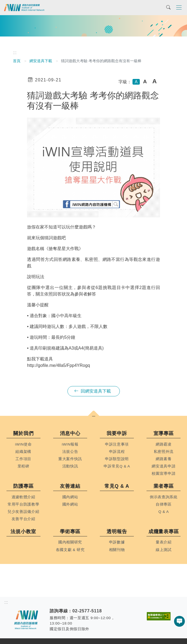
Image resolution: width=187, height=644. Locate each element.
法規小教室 (23, 532)
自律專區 (164, 504)
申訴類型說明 (117, 459)
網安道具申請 (164, 466)
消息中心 (70, 433)
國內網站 (70, 497)
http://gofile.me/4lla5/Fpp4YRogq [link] (58, 365)
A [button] (136, 82)
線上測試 (164, 550)
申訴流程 (117, 452)
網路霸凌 (164, 444)
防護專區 (23, 486)
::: (15, 53)
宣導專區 (164, 433)
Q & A (164, 512)
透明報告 (117, 532)
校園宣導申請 (164, 474)
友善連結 (70, 486)
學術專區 (70, 532)
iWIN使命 (23, 444)
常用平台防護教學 (23, 504)
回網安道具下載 (93, 391)
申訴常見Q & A (117, 466)
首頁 (17, 61)
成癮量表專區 (164, 532)
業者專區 (164, 486)
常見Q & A (117, 486)
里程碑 (23, 466)
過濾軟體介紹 (23, 497)
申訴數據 (117, 542)
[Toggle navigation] (179, 7)
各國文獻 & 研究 (70, 550)
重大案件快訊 (70, 459)
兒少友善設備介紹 (23, 512)
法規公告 (70, 452)
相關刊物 (117, 550)
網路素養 (164, 459)
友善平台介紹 (23, 519)
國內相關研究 (70, 542)
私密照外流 (164, 452)
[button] (94, 417)
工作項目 (23, 459)
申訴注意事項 (117, 444)
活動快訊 (70, 466)
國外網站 (70, 504)
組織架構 (23, 452)
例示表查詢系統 (164, 497)
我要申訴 (117, 433)
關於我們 (23, 433)
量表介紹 (164, 542)
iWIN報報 (70, 444)
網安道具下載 (41, 61)
